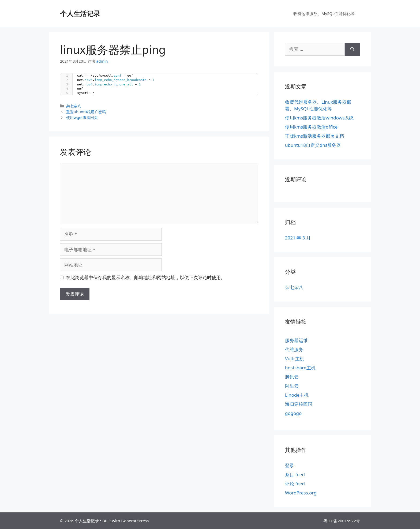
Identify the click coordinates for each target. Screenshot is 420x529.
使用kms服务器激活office (311, 127)
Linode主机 (297, 395)
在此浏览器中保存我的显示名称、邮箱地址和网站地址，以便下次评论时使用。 (146, 277)
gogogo (293, 413)
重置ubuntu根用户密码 (86, 112)
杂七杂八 (74, 106)
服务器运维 (296, 340)
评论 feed (295, 484)
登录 (290, 465)
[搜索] (352, 49)
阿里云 (292, 386)
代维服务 (294, 349)
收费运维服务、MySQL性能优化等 (324, 13)
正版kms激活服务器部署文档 (314, 136)
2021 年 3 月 (298, 238)
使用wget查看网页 (82, 117)
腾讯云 (292, 377)
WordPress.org (301, 493)
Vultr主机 (295, 359)
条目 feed (295, 474)
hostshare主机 (300, 368)
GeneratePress (135, 521)
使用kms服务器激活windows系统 (319, 118)
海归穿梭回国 (299, 404)
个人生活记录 (80, 13)
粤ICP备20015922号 (342, 521)
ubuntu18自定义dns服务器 (313, 145)
